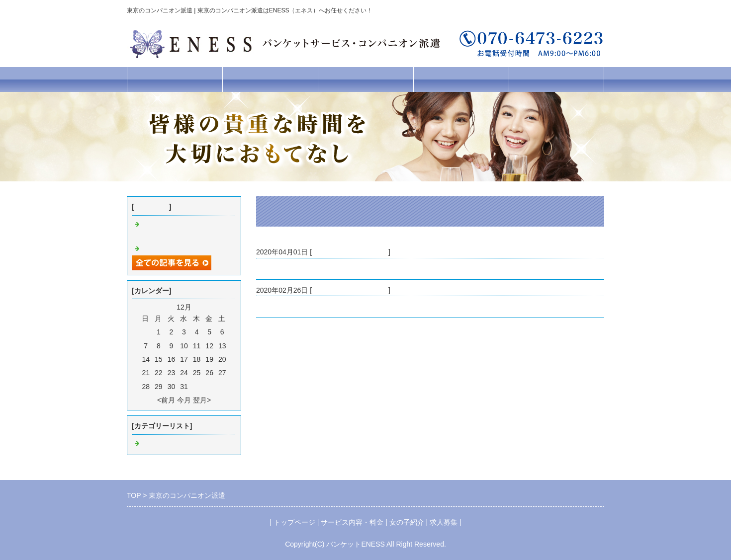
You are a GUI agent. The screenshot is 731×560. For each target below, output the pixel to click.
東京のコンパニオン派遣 (294, 307)
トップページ (175, 79)
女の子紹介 (366, 79)
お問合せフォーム (556, 79)
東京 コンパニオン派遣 (350, 252)
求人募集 (461, 79)
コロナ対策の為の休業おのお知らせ (312, 269)
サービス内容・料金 (270, 79)
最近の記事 (152, 207)
